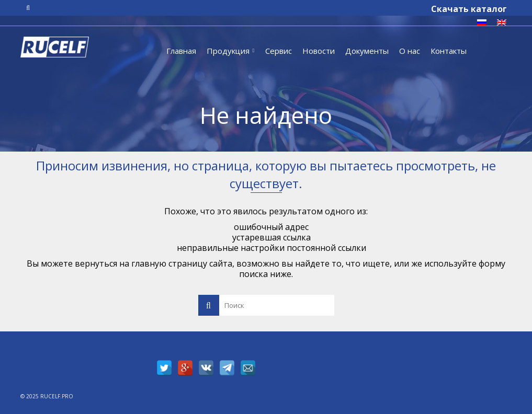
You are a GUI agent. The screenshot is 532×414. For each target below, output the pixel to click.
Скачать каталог (469, 9)
